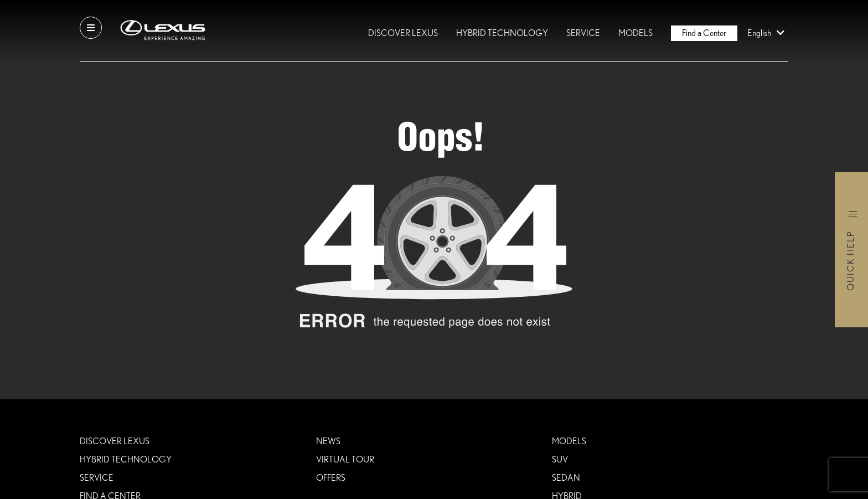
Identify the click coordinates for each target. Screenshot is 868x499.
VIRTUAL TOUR (345, 460)
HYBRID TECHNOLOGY (502, 33)
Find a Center (704, 33)
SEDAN (566, 478)
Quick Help (851, 261)
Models (635, 33)
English (768, 33)
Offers (331, 478)
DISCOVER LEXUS (403, 33)
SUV (560, 460)
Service (583, 33)
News (328, 441)
